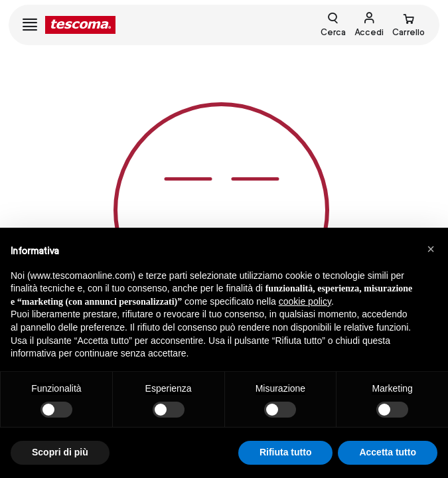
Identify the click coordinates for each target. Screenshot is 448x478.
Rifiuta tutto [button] (286, 452)
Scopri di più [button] (60, 452)
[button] (431, 249)
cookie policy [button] (305, 301)
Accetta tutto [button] (388, 452)
